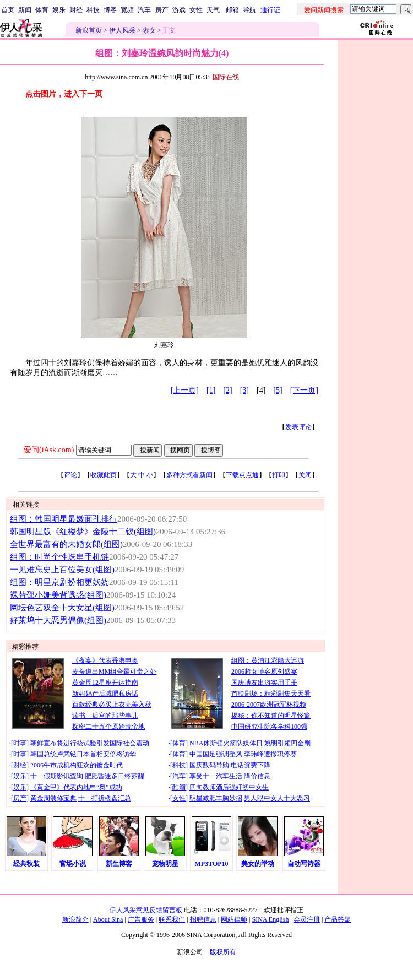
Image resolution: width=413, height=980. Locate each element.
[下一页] (304, 390)
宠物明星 (165, 864)
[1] (211, 390)
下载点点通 (242, 475)
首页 (8, 10)
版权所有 (223, 952)
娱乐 (59, 10)
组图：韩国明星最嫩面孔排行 (64, 519)
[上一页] (185, 390)
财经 (76, 10)
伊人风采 (122, 30)
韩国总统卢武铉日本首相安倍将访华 (83, 754)
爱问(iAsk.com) (49, 450)
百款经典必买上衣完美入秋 (112, 705)
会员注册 (307, 919)
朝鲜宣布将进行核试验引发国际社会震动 (90, 743)
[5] (278, 390)
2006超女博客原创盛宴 (264, 672)
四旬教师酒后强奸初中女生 (229, 787)
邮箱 (232, 10)
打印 (279, 475)
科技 (93, 10)
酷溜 (179, 787)
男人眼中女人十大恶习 (277, 798)
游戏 (179, 10)
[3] (244, 390)
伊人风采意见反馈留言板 (146, 910)
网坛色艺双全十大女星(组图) (62, 608)
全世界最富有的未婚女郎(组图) (66, 544)
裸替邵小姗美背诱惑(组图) (58, 595)
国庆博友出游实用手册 (264, 683)
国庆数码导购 (209, 765)
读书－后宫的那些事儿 (105, 716)
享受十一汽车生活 (216, 776)
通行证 (270, 10)
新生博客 (119, 864)
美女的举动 (258, 864)
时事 (20, 743)
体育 (42, 10)
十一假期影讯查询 (57, 776)
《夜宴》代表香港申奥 (105, 660)
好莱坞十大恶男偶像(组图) (58, 620)
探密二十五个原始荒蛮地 (108, 727)
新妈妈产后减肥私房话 (105, 694)
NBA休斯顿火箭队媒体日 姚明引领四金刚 (250, 743)
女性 (196, 10)
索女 (149, 30)
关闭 (305, 475)
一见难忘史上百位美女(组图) (62, 570)
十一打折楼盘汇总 (105, 798)
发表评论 (298, 427)
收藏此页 (104, 475)
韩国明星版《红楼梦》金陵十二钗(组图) (83, 532)
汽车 (144, 10)
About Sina (108, 919)
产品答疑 (338, 919)
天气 (213, 10)
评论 (70, 475)
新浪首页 (89, 30)
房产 (162, 10)
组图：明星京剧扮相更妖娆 (59, 582)
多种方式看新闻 (189, 475)
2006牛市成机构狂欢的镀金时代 (77, 765)
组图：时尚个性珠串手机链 (59, 557)
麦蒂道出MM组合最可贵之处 (114, 672)
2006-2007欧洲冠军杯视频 (269, 705)
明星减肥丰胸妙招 (216, 798)
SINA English (270, 919)
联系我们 (172, 919)
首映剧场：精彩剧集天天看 (271, 694)
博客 (110, 10)
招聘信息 (203, 919)
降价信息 (257, 776)
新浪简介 (75, 919)
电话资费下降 (251, 765)
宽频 (127, 10)
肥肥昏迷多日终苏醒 (115, 776)
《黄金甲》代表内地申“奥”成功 (76, 787)
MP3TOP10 (212, 864)
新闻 (25, 10)
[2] (227, 390)
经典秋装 (26, 864)
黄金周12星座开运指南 (105, 683)
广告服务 (141, 919)
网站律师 (234, 919)
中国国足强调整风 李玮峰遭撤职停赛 (243, 754)
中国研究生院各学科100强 (269, 727)
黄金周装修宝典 (53, 798)
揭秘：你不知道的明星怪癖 (271, 716)
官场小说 (73, 864)
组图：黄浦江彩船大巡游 (268, 660)
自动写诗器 (304, 864)
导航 (249, 10)
